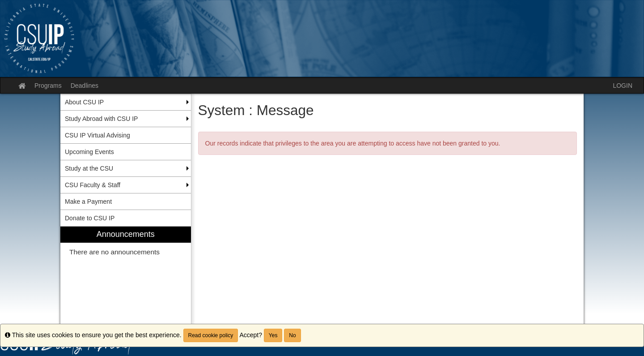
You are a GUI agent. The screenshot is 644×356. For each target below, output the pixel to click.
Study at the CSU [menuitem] (89, 168)
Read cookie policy (211, 335)
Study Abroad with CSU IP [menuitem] (101, 119)
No (292, 335)
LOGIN (623, 86)
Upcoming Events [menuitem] (89, 152)
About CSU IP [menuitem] (84, 102)
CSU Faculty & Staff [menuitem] (93, 185)
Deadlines (85, 86)
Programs (48, 86)
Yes (273, 335)
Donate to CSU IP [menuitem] (90, 218)
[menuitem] (126, 278)
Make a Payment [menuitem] (88, 202)
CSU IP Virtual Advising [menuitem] (97, 135)
